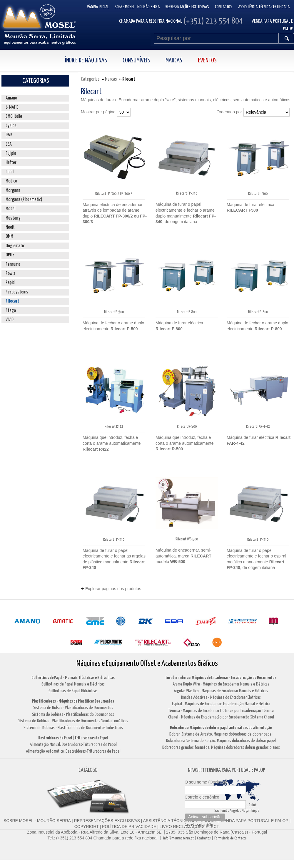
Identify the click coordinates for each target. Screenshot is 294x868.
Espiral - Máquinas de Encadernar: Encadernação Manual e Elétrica (221, 704)
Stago (11, 311)
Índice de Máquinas (86, 61)
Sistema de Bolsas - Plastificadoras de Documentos (73, 708)
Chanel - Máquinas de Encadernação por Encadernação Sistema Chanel (221, 717)
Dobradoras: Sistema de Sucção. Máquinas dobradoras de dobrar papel (221, 741)
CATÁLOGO (88, 770)
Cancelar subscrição (199, 825)
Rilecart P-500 (114, 312)
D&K (9, 135)
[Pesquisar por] (216, 38)
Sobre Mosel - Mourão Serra (137, 7)
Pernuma (13, 264)
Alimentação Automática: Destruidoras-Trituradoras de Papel (73, 751)
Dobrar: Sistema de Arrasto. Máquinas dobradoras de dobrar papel (221, 734)
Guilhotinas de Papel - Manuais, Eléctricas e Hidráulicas (73, 678)
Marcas (174, 61)
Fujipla (11, 153)
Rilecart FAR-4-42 (258, 427)
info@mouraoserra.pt (178, 838)
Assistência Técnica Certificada (264, 7)
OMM (9, 236)
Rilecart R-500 (187, 427)
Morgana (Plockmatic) (24, 200)
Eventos (207, 61)
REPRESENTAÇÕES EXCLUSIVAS (107, 821)
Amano (11, 98)
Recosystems (17, 292)
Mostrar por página (98, 112)
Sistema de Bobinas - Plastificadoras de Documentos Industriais (73, 728)
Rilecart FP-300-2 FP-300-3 (114, 194)
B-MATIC (12, 107)
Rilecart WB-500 (187, 539)
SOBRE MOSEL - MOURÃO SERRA (37, 821)
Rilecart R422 (114, 427)
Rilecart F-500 (258, 194)
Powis (10, 274)
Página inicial (98, 7)
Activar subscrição (205, 817)
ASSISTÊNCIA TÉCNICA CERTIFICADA (180, 821)
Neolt (10, 227)
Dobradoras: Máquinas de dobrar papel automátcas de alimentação (221, 728)
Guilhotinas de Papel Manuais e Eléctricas (73, 684)
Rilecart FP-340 (187, 194)
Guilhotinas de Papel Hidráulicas (73, 691)
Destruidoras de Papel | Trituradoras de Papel (73, 738)
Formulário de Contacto (230, 838)
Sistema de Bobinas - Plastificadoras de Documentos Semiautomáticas (73, 721)
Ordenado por (229, 112)
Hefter (11, 163)
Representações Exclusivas (187, 7)
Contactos (224, 7)
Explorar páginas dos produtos (113, 589)
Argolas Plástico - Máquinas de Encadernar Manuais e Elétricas (221, 691)
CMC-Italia (14, 116)
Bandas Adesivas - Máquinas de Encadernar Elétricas (221, 697)
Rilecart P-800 (258, 312)
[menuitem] (92, 61)
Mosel (10, 209)
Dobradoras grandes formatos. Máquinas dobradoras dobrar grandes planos (221, 747)
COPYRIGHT (87, 826)
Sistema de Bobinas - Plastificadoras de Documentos (73, 715)
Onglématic (15, 246)
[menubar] (147, 61)
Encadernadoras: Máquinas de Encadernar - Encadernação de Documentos (221, 678)
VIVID (10, 320)
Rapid (10, 283)
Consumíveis (136, 61)
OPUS (10, 255)
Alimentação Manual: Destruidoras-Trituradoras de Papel (73, 745)
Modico (11, 181)
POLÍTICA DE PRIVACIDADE (128, 826)
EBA (9, 144)
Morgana (13, 191)
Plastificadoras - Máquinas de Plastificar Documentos (73, 701)
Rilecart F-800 (187, 312)
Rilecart (12, 301)
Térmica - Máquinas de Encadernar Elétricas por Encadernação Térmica (221, 711)
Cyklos (11, 126)
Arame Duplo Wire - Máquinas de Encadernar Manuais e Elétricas (221, 684)
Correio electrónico (202, 797)
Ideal (10, 172)
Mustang (13, 218)
